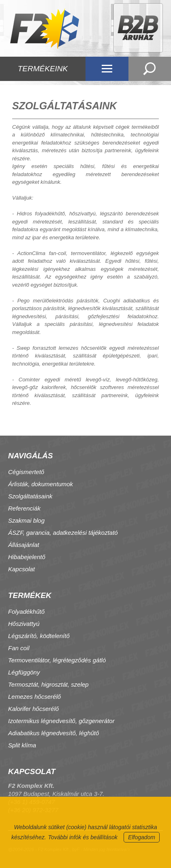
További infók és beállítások (83, 837)
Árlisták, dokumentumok (41, 484)
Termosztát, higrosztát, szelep (48, 684)
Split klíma (22, 745)
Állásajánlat (24, 545)
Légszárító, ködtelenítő (39, 636)
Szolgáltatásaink (30, 496)
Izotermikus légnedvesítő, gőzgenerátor (61, 721)
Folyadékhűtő (26, 612)
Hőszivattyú (24, 624)
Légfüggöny (24, 672)
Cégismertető (26, 472)
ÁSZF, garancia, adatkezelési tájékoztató (63, 533)
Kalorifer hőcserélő (33, 709)
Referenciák (24, 508)
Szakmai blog (26, 520)
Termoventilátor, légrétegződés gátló (57, 660)
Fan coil (19, 648)
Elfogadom (142, 837)
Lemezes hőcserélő (34, 697)
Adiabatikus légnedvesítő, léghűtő (53, 733)
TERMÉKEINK (43, 69)
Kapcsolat (21, 569)
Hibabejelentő (27, 557)
